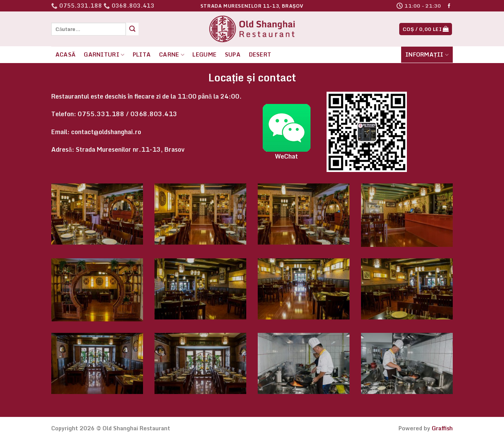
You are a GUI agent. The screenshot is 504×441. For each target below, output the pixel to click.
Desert (260, 54)
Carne (172, 54)
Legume (204, 54)
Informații (427, 54)
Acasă (66, 54)
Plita (142, 54)
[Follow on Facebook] (449, 6)
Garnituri (104, 54)
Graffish (442, 428)
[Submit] (132, 29)
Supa (233, 54)
